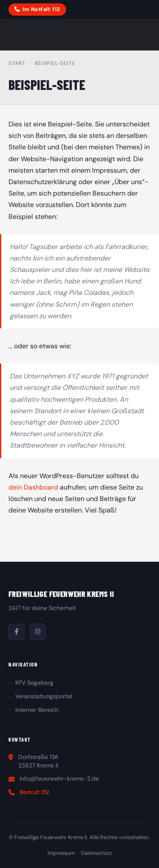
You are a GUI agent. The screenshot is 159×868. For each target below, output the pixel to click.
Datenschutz (96, 853)
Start (17, 63)
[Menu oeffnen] (142, 35)
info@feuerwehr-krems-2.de (59, 778)
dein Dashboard (33, 487)
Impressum (61, 853)
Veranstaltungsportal (44, 696)
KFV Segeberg (34, 683)
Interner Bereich (37, 710)
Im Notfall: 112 (37, 9)
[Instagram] (38, 632)
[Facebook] (17, 632)
